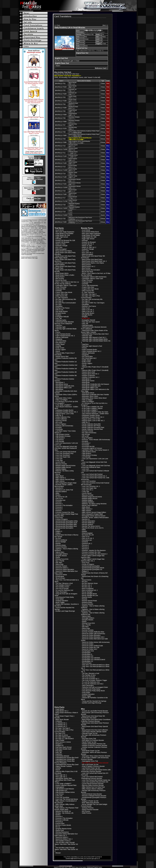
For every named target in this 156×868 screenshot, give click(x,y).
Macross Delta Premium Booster (93, 785)
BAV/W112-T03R (61, 101)
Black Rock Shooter (62, 719)
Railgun (58, 533)
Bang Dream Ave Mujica (64, 251)
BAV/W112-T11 (60, 153)
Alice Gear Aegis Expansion (65, 232)
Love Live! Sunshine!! (63, 455)
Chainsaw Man (61, 289)
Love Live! (59, 459)
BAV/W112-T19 (60, 212)
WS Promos (86, 811)
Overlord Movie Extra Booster (92, 794)
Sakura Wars (60, 552)
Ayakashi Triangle (61, 246)
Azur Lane (59, 247)
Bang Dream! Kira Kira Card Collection (95, 730)
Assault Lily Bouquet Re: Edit (65, 240)
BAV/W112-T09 (60, 139)
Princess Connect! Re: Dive (65, 512)
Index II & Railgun (62, 400)
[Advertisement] (80, 21)
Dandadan (59, 306)
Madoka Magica (61, 469)
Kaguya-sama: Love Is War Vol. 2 (93, 421)
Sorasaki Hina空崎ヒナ (73, 125)
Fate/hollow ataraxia (62, 756)
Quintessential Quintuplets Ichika (67, 521)
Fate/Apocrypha (61, 320)
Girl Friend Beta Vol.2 (89, 358)
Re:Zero (58, 538)
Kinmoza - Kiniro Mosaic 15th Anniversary (96, 440)
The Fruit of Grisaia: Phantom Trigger (94, 680)
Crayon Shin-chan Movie (64, 292)
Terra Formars (60, 578)
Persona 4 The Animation (64, 505)
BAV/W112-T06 (60, 118)
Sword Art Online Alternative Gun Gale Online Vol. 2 (66, 835)
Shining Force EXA (62, 559)
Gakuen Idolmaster (62, 337)
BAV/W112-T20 (60, 219)
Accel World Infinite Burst (90, 232)
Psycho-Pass (60, 823)
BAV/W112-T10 (60, 146)
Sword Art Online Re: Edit (91, 647)
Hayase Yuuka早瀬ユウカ (73, 173)
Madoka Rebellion (88, 502)
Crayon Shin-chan (62, 294)
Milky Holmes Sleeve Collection (93, 789)
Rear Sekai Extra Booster (91, 803)
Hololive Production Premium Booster (95, 745)
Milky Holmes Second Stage (65, 479)
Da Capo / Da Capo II (89, 294)
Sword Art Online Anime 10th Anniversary (96, 642)
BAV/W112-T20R (61, 222)
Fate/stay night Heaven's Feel (92, 346)
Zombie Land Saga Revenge (65, 611)
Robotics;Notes (61, 545)
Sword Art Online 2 (62, 568)
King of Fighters (61, 424)
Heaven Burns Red (62, 356)
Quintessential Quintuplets (91, 566)
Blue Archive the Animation (91, 270)
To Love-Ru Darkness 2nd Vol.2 (93, 684)
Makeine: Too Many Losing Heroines (94, 504)
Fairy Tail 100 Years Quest (91, 322)
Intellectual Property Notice (94, 867)
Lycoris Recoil (60, 462)
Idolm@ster (59, 389)
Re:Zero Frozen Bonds (63, 825)
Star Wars (59, 563)
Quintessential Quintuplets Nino (66, 526)
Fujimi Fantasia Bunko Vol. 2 (65, 336)
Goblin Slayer (60, 344)
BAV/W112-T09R (61, 142)
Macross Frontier (61, 464)
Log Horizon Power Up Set (91, 768)
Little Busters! (60, 438)
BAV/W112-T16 (60, 191)
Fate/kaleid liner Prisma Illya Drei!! (67, 758)
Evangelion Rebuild (62, 317)
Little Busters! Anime (63, 434)
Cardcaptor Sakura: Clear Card (66, 285)
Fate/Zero (59, 325)
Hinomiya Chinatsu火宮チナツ (74, 118)
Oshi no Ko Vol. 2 (88, 538)
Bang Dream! (60, 277)
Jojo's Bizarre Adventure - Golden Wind (95, 414)
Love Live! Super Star (63, 457)
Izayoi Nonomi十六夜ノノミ (73, 198)
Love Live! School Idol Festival (66, 452)
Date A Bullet (60, 740)
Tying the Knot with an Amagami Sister (95, 687)
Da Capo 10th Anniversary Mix (66, 299)
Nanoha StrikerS (61, 492)
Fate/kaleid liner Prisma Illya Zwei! (67, 765)
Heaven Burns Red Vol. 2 (91, 374)
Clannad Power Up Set (90, 733)
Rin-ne (58, 827)
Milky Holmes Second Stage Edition (94, 512)
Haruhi (58, 351)
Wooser (58, 853)
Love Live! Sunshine (89, 481)
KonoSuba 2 (86, 443)
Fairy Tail (59, 318)
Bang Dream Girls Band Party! (92, 259)
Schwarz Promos (88, 808)
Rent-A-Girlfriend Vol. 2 (90, 590)
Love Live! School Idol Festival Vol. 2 (94, 476)
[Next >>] (105, 25)
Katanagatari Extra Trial (90, 761)
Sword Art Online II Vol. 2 (64, 839)
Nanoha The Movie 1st (63, 811)
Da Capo (59, 304)
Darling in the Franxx (63, 308)
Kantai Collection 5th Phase (91, 426)
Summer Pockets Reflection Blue (93, 632)
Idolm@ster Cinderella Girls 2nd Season (96, 384)
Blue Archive (60, 279)
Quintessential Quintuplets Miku (66, 524)
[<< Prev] (57, 25)
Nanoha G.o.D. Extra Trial (64, 490)
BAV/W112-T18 (60, 205)
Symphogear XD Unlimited (91, 658)
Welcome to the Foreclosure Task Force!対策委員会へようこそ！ (80, 218)
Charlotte (59, 291)
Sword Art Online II (62, 837)
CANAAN (59, 721)
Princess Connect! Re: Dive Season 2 (95, 554)
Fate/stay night (61, 327)
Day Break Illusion (62, 311)
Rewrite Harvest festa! (89, 601)
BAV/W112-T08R (61, 135)
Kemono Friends (61, 421)
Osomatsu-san (61, 500)
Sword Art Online (61, 575)
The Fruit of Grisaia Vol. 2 (91, 679)
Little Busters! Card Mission (65, 789)
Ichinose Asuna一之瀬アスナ (73, 153)
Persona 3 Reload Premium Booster (94, 796)
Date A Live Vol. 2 (88, 310)
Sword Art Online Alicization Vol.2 (93, 637)
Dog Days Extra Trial (89, 739)
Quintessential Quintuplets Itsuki (66, 523)
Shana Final (60, 830)
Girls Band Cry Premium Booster (93, 740)
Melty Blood (60, 476)
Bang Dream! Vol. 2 (89, 266)
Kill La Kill (59, 422)
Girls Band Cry (61, 343)
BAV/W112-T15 (60, 180)
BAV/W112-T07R (61, 128)
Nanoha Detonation (89, 521)
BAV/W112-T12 (60, 160)
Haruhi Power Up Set (89, 742)
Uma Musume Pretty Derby (65, 597)
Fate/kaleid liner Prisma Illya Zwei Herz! (95, 334)
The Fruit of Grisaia (62, 589)
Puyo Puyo (59, 518)
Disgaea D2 (60, 745)
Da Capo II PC (60, 733)
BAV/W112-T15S (61, 184)
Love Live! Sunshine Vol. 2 (91, 486)
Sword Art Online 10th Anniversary (94, 634)
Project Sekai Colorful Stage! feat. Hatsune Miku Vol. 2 (93, 560)
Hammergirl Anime (34, 52)
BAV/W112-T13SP (61, 170)
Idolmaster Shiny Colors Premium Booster (96, 756)
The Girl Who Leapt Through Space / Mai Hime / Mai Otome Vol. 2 (66, 849)
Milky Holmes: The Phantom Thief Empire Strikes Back (66, 809)
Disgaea (58, 315)
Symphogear (60, 576)
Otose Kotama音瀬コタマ (73, 159)
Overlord (58, 502)
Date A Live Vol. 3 (88, 311)
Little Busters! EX (61, 790)
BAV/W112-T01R (61, 87)
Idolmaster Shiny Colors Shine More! (94, 398)
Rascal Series (87, 580)
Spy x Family (60, 561)
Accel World (59, 230)
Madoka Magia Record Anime (66, 466)
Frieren (58, 332)
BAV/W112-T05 (60, 111)
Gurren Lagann (61, 350)
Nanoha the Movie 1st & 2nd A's (93, 528)
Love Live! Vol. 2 (88, 490)
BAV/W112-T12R (61, 163)
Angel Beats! (60, 709)
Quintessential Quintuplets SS (92, 569)
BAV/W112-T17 (60, 198)
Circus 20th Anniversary (90, 285)
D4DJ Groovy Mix (62, 296)
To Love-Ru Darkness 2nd (64, 590)
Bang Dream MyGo (62, 273)
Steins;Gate (60, 564)
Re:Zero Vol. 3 (87, 587)
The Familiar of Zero (62, 587)
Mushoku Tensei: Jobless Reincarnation (64, 485)
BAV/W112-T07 (60, 125)
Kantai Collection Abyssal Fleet (66, 785)
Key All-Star (86, 434)
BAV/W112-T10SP (61, 149)
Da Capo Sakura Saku (63, 737)
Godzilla (58, 346)
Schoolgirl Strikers (62, 554)
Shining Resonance (62, 832)
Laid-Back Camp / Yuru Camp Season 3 (95, 450)
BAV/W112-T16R (61, 194)
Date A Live (59, 310)
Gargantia (59, 339)
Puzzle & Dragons (62, 519)
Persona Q (59, 822)
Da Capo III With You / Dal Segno (93, 303)
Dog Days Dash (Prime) (64, 747)
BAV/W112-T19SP (61, 215)
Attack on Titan (61, 244)
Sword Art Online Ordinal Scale (92, 646)
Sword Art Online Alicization (65, 569)
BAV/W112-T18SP (61, 208)
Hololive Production (89, 375)
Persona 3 (59, 504)
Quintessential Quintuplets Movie (93, 568)
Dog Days (59, 751)
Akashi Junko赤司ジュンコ (73, 97)
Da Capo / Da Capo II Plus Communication (90, 297)
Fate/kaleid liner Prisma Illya (65, 759)
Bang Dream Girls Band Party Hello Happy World (65, 257)
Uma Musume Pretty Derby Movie (93, 691)
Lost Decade (60, 441)
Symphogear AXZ (88, 651)
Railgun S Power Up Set (90, 801)
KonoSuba (59, 429)
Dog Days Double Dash (63, 749)
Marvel (58, 474)
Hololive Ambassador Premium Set (94, 744)
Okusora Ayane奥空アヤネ (73, 146)
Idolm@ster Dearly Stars (64, 778)
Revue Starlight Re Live (90, 595)
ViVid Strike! (60, 599)
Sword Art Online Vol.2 (90, 649)
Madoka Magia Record (63, 467)
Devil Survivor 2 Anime (63, 742)
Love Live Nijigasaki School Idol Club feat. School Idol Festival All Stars (66, 448)
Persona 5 (59, 509)
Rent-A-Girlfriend (61, 540)
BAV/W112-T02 (60, 90)
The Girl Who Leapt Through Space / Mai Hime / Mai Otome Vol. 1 (66, 844)
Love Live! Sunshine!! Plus (65, 453)
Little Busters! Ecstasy (63, 436)
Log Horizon (60, 440)
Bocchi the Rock (61, 280)
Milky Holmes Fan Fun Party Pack (93, 787)
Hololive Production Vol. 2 (91, 377)
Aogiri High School (62, 237)
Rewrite (58, 543)
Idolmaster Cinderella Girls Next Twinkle (95, 395)
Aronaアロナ (71, 211)
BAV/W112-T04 (60, 104)
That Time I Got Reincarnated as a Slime (96, 665)
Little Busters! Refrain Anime (65, 792)
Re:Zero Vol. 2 (87, 585)
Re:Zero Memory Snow (90, 583)
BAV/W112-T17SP (61, 201)
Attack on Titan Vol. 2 (89, 247)
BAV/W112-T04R (61, 108)
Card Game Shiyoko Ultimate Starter (94, 732)
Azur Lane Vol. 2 (87, 253)
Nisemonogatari (87, 533)
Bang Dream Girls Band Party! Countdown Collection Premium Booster (96, 720)
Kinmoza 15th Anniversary (64, 426)
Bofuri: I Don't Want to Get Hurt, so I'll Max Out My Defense (67, 283)
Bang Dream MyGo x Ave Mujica (93, 263)
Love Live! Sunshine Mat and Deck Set (95, 782)
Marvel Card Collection (90, 505)
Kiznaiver (59, 427)
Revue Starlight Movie (89, 594)
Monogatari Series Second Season (94, 516)
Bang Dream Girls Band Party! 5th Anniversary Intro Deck (93, 717)
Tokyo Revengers (61, 592)
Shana (58, 557)
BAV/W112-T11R (61, 156)
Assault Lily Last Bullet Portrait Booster (95, 711)
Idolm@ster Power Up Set (91, 751)
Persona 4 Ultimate (62, 820)
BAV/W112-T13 (60, 167)
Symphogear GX (88, 656)
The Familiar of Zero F (63, 585)
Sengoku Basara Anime (63, 829)
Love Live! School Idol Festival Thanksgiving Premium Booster (92, 778)
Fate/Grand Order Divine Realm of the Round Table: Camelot (94, 331)
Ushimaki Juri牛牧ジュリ (73, 90)
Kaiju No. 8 (59, 415)
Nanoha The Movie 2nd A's (91, 526)
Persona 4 (59, 507)
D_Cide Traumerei (62, 298)
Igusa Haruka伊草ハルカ (73, 83)
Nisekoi (58, 495)
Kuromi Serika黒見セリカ (73, 166)
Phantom (59, 511)
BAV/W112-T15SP (61, 187)
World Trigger (60, 602)
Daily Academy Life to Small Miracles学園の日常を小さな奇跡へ (79, 142)
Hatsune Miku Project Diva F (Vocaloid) (95, 370)
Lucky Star (59, 460)
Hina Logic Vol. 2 (61, 777)
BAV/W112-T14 (60, 174)
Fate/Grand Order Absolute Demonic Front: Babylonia (64, 323)
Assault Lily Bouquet (62, 242)
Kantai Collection (61, 419)
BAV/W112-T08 (60, 132)
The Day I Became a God (64, 583)
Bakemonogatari (61, 249)
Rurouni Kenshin (61, 547)
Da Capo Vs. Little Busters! (65, 739)
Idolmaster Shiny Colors (64, 398)
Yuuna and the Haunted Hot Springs (94, 701)
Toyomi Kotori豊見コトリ (73, 191)
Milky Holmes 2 (61, 478)
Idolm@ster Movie (88, 393)
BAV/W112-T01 (60, 83)
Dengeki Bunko (61, 313)
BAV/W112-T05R (61, 115)
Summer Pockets (61, 566)
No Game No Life (61, 497)
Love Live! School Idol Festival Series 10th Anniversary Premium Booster (96, 771)
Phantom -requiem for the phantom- (94, 550)
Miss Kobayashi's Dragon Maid (66, 483)
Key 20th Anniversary (89, 433)
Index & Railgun (87, 400)
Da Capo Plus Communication (66, 303)
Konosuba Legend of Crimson (92, 448)
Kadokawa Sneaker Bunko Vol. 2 (67, 412)
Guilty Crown (60, 348)
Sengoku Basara (61, 556)
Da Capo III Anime (62, 735)
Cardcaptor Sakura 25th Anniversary (94, 277)
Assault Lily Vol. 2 (88, 244)
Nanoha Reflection (88, 523)
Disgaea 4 (59, 744)
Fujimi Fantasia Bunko (63, 334)
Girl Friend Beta (61, 341)
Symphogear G (87, 654)
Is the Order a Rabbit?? (63, 405)
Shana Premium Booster (90, 810)
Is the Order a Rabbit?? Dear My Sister (95, 412)
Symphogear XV (88, 661)
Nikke (57, 493)
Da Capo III (59, 301)
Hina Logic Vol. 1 (61, 775)
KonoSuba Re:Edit (88, 447)
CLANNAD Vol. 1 (61, 723)
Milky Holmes (60, 481)
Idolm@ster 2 (60, 382)
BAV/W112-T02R (61, 94)
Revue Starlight (61, 542)
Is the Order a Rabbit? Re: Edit (92, 407)
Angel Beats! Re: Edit (63, 235)
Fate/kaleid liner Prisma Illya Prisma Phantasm (65, 762)
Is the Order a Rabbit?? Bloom (92, 408)
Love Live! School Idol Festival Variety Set (96, 780)
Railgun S (59, 531)
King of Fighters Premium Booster (93, 766)
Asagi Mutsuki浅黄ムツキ (73, 111)
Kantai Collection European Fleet (93, 427)
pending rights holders (39, 251)
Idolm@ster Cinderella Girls (65, 386)
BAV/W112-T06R (61, 122)
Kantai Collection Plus (63, 417)
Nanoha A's (59, 488)
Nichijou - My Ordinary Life (65, 813)
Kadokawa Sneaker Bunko (65, 410)
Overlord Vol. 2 (87, 543)
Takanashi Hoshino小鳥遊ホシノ (74, 205)
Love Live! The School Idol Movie (67, 799)
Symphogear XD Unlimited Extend (93, 660)
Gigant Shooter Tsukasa (64, 766)
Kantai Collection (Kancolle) (91, 424)
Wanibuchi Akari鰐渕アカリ (73, 104)
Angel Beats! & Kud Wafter (64, 233)
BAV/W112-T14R (61, 177)
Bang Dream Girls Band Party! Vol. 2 (94, 261)
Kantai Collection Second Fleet (92, 429)
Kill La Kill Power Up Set (90, 765)
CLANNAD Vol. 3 (61, 726)
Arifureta (58, 239)
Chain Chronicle (61, 287)
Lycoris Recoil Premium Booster (93, 784)
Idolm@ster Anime (62, 384)
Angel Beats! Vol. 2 (62, 711)
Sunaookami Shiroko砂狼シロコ (75, 180)
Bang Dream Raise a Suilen (65, 275)
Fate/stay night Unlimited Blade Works (95, 339)
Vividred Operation (62, 601)
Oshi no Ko (59, 498)
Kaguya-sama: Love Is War (65, 414)
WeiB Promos (87, 813)
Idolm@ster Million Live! (64, 388)
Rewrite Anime (87, 597)
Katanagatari (60, 787)
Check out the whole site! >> (34, 153)
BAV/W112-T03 (60, 97)
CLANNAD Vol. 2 (61, 725)
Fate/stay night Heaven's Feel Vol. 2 (94, 337)
